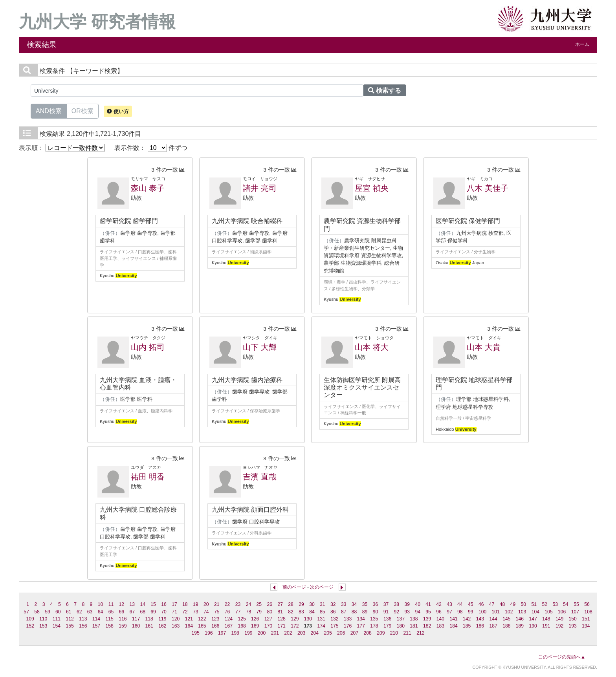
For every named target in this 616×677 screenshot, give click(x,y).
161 (149, 626)
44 (460, 604)
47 (492, 604)
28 (291, 604)
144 (493, 619)
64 (101, 612)
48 (502, 604)
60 (58, 612)
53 (555, 604)
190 (533, 626)
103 (522, 612)
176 (348, 626)
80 (269, 612)
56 (587, 604)
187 (493, 626)
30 (312, 604)
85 (323, 612)
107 (575, 612)
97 (449, 612)
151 (586, 619)
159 (123, 626)
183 (440, 626)
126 (255, 619)
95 (428, 612)
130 (308, 619)
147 (533, 619)
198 (235, 633)
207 (354, 633)
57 (26, 612)
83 (301, 612)
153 (43, 626)
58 (37, 612)
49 (513, 604)
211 (407, 633)
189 (520, 626)
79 (259, 612)
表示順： (62, 148)
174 (321, 626)
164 (189, 626)
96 (439, 612)
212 (420, 633)
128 (281, 619)
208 (367, 633)
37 (386, 604)
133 (348, 619)
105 (548, 612)
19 (196, 604)
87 (344, 612)
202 (288, 633)
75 (217, 612)
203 (301, 633)
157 (96, 626)
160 (136, 626)
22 (227, 604)
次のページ (322, 587)
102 (509, 612)
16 (164, 604)
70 (164, 612)
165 (202, 626)
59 (48, 612)
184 (453, 626)
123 (215, 619)
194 (586, 626)
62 (79, 612)
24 (249, 604)
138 (414, 619)
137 (401, 619)
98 (460, 612)
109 (30, 619)
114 (96, 619)
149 (559, 619)
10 (101, 604)
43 (449, 604)
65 (111, 612)
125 (242, 619)
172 (295, 626)
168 (242, 626)
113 (83, 619)
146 (520, 619)
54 (566, 604)
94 (418, 612)
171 (281, 626)
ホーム (582, 44)
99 (471, 612)
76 (227, 612)
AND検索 (49, 110)
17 (174, 604)
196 (209, 633)
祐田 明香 (148, 477)
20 (206, 604)
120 (176, 619)
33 (344, 604)
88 (354, 612)
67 (132, 612)
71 (174, 612)
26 (269, 604)
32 (333, 604)
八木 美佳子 (488, 188)
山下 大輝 (260, 347)
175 (334, 626)
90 (376, 612)
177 (361, 626)
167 (229, 626)
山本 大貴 (484, 347)
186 (480, 626)
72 (185, 612)
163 (176, 626)
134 (361, 619)
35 (365, 604)
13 (132, 604)
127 (268, 619)
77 (238, 612)
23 (238, 604)
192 (559, 626)
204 (315, 633)
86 (333, 612)
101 (496, 612)
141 (453, 619)
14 (143, 604)
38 (397, 604)
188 (506, 626)
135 (374, 619)
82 (291, 612)
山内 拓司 (148, 347)
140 (440, 619)
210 (394, 633)
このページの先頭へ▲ (562, 657)
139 (427, 619)
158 (110, 626)
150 (573, 619)
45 (471, 604)
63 (90, 612)
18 (185, 604)
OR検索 (82, 110)
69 (153, 612)
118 (149, 619)
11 (111, 604)
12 (122, 604)
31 (323, 604)
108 (588, 612)
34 (354, 604)
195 (196, 633)
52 (544, 604)
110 (43, 619)
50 (524, 604)
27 (280, 604)
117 (136, 619)
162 (162, 626)
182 (427, 626)
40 (418, 604)
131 (321, 619)
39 (407, 604)
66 (122, 612)
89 (365, 612)
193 (573, 626)
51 (534, 604)
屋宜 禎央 (372, 188)
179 (387, 626)
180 (401, 626)
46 (481, 604)
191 (546, 626)
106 (562, 612)
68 (143, 612)
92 (397, 612)
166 (215, 626)
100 (482, 612)
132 (334, 619)
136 (387, 619)
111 (57, 619)
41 (428, 604)
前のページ (294, 587)
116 (123, 619)
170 (268, 626)
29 (301, 604)
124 (229, 619)
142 (467, 619)
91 (386, 612)
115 (110, 619)
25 (259, 604)
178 (374, 626)
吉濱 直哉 (260, 477)
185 (467, 626)
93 (407, 612)
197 (222, 633)
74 (206, 612)
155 (70, 626)
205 (328, 633)
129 (295, 619)
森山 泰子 (148, 188)
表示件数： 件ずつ (151, 148)
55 (576, 604)
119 (162, 619)
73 (196, 612)
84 (312, 612)
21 (217, 604)
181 (414, 626)
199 (248, 633)
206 (341, 633)
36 (376, 604)
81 (280, 612)
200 (262, 633)
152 (30, 626)
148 (546, 619)
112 (70, 619)
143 (480, 619)
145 (506, 619)
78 (249, 612)
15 (153, 604)
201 (275, 633)
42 (439, 604)
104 (535, 612)
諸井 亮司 (260, 188)
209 (381, 633)
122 (202, 619)
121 (189, 619)
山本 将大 (372, 347)
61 (69, 612)
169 (255, 626)
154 (57, 626)
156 (83, 626)
